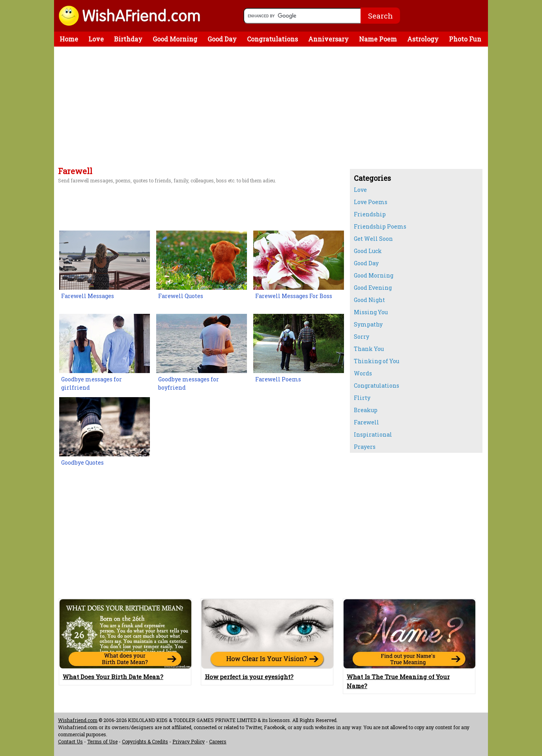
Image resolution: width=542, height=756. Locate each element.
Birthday (128, 39)
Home (69, 39)
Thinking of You (377, 361)
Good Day (222, 39)
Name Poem (378, 39)
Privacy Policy (189, 741)
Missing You (371, 312)
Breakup (366, 410)
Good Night (369, 300)
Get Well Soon (373, 239)
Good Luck (368, 251)
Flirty (362, 398)
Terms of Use (102, 741)
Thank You (369, 349)
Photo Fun (465, 39)
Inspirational (373, 434)
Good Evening (373, 288)
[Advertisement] (200, 108)
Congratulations (272, 39)
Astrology (423, 39)
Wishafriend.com (78, 720)
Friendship (370, 214)
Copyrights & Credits (145, 741)
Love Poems (371, 202)
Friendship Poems (380, 226)
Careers (218, 741)
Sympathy (368, 324)
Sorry (362, 337)
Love (96, 39)
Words (363, 373)
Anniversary (328, 39)
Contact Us (70, 741)
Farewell (366, 422)
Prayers (365, 447)
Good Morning (175, 39)
